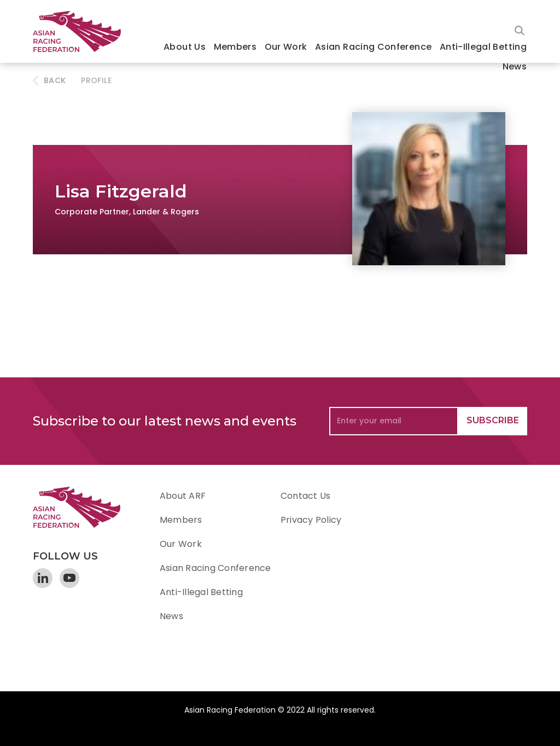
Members (235, 47)
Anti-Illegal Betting (483, 47)
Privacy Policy (311, 520)
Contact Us (305, 496)
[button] (185, 48)
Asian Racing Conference (373, 47)
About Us (185, 47)
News (515, 66)
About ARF (183, 496)
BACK (55, 80)
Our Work (286, 47)
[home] (82, 31)
